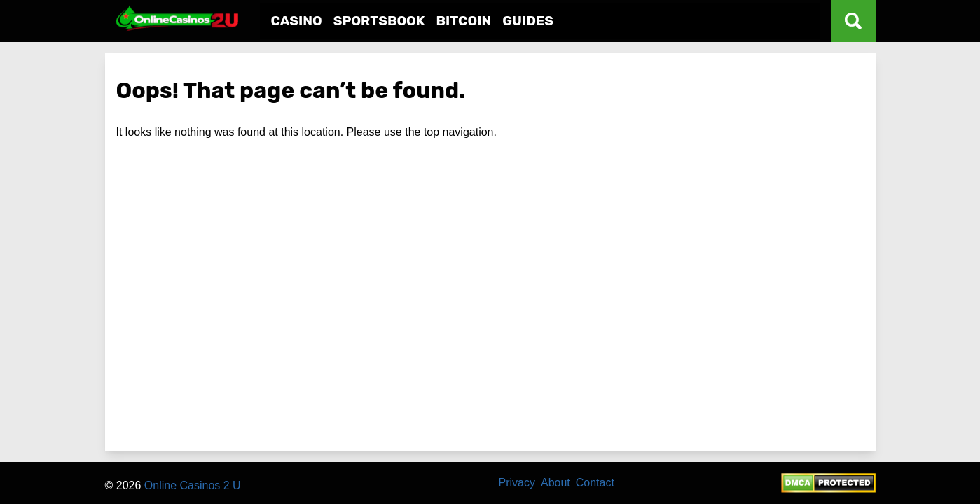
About (555, 483)
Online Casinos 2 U (193, 485)
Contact (595, 483)
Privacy (517, 483)
